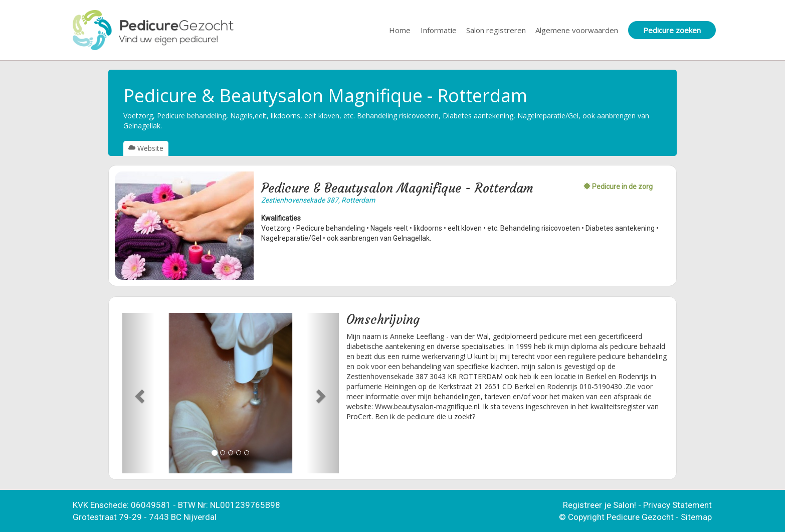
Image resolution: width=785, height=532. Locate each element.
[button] (139, 393)
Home (400, 30)
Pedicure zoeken (672, 30)
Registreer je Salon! (600, 505)
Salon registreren (496, 30)
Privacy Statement (677, 505)
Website (146, 148)
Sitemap (696, 517)
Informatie (439, 30)
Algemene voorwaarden (577, 30)
